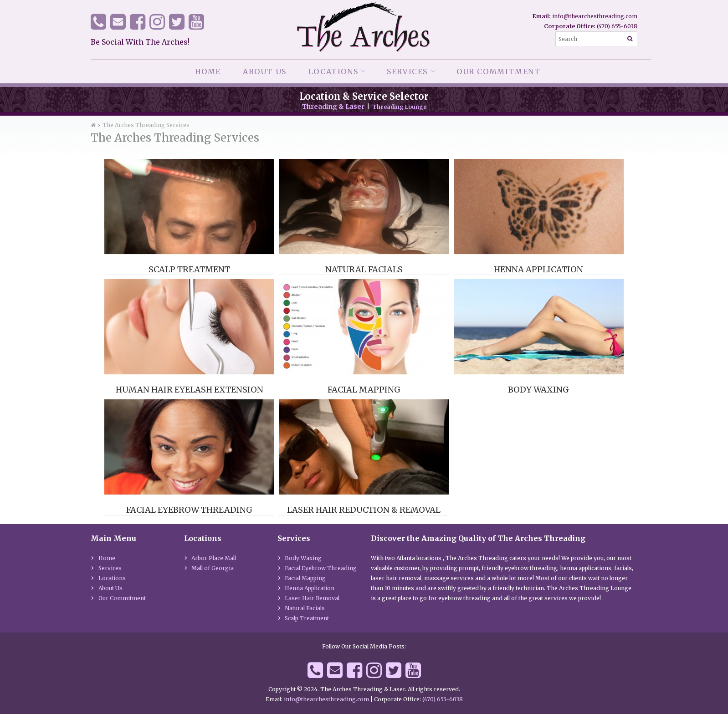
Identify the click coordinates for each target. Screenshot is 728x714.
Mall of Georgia (213, 568)
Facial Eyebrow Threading (189, 510)
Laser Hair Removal (312, 598)
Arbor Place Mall (214, 558)
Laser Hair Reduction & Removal (364, 510)
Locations (333, 71)
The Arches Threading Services (146, 125)
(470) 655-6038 (617, 26)
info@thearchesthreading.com (595, 16)
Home (208, 71)
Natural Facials (364, 270)
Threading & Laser (333, 107)
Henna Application (538, 270)
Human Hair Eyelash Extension (190, 390)
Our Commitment (498, 71)
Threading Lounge (399, 107)
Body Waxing (538, 390)
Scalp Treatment (189, 270)
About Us (265, 71)
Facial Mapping (364, 390)
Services (407, 71)
